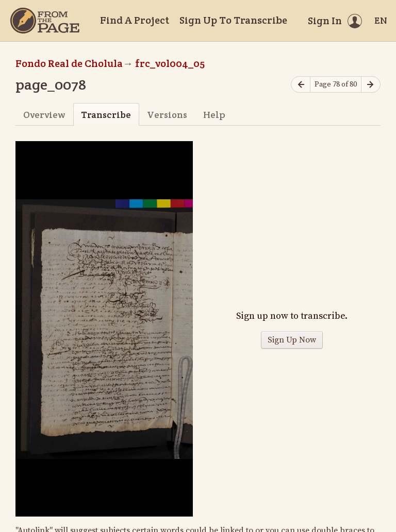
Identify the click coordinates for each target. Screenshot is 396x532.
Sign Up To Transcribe (233, 20)
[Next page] (371, 85)
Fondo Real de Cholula (69, 63)
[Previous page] (301, 85)
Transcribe (106, 115)
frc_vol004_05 (170, 63)
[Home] (45, 21)
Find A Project (135, 20)
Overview (44, 115)
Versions (167, 115)
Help (214, 115)
